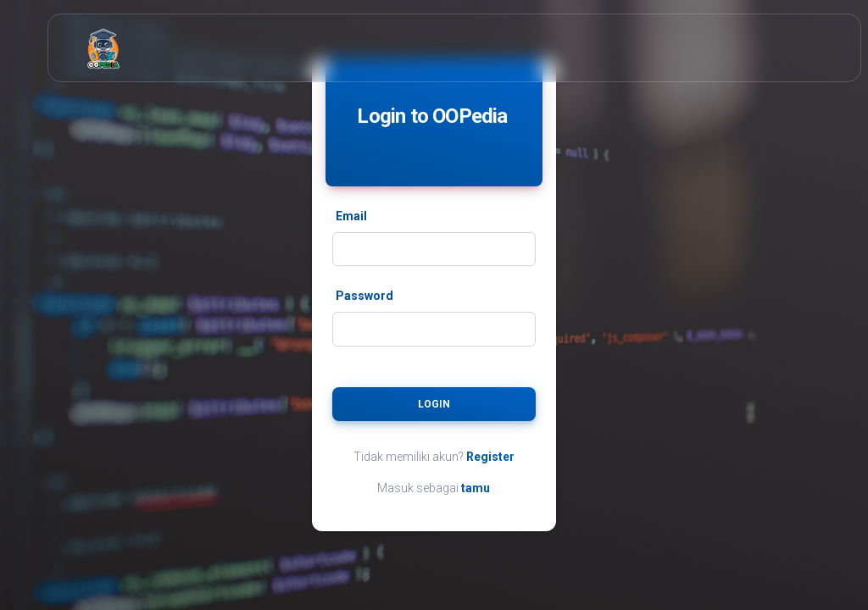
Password (364, 296)
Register (490, 457)
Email (351, 216)
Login (434, 404)
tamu (476, 488)
